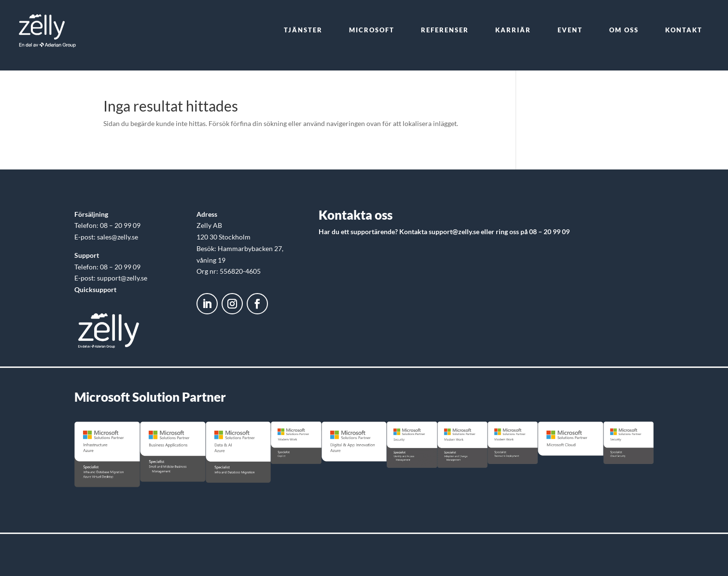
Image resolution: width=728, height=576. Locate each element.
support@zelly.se (454, 232)
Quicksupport (95, 289)
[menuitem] (303, 30)
